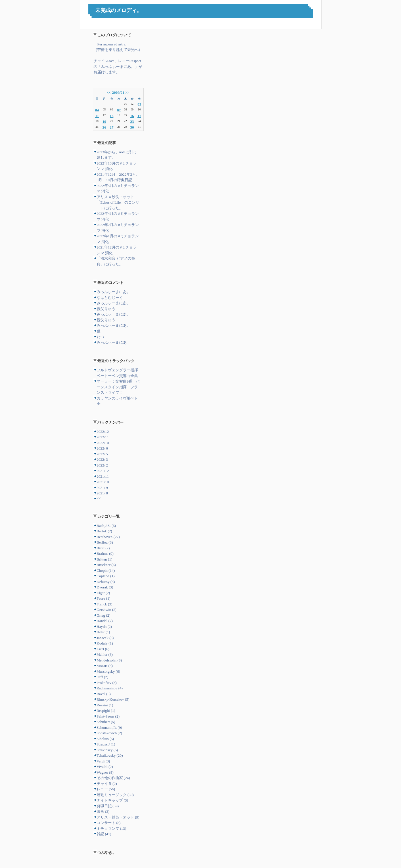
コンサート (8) (109, 823)
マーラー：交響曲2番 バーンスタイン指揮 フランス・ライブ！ (118, 387)
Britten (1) (105, 559)
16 (132, 116)
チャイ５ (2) (107, 784)
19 (104, 122)
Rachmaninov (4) (110, 688)
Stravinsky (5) (107, 750)
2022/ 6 (102, 448)
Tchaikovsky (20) (110, 755)
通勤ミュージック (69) (115, 795)
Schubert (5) (106, 722)
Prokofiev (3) (107, 683)
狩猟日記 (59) (108, 806)
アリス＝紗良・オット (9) (118, 817)
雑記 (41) (104, 834)
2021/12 (103, 471)
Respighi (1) (106, 711)
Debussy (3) (106, 582)
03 (139, 104)
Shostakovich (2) (109, 733)
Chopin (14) (106, 570)
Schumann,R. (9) (109, 728)
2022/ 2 (102, 465)
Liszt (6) (103, 649)
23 (132, 122)
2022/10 (103, 443)
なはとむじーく (110, 298)
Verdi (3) (103, 761)
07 (119, 110)
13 (112, 116)
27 (112, 127)
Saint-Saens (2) (108, 716)
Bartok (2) (104, 531)
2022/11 (103, 437)
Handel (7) (105, 621)
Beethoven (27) (108, 537)
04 (97, 110)
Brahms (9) (105, 554)
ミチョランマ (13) (112, 828)
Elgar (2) (103, 593)
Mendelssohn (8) (109, 660)
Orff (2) (103, 677)
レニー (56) (106, 789)
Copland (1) (106, 576)
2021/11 (103, 476)
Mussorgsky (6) (109, 671)
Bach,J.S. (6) (106, 526)
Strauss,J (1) (106, 744)
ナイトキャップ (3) (112, 800)
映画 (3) (103, 811)
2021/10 (103, 482)
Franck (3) (105, 604)
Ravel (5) (104, 694)
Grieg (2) (104, 615)
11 (97, 116)
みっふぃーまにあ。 (114, 292)
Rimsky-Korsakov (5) (113, 699)
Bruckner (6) (106, 565)
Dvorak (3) (105, 587)
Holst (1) (103, 632)
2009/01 (118, 92)
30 (132, 127)
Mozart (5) (105, 666)
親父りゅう (106, 309)
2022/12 (103, 432)
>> (127, 92)
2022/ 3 (102, 459)
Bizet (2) (103, 548)
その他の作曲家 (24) (113, 778)
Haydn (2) (104, 627)
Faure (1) (104, 598)
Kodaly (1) (105, 643)
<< (109, 92)
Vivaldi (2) (105, 767)
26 (104, 127)
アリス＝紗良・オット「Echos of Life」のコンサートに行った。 (118, 202)
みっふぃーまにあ (112, 342)
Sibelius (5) (105, 739)
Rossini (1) (105, 705)
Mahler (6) (105, 654)
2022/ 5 (102, 454)
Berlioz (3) (105, 542)
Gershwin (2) (107, 610)
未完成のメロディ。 (119, 10)
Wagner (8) (105, 772)
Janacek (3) (105, 638)
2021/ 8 (102, 493)
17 (139, 116)
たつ (100, 337)
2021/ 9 (102, 488)
